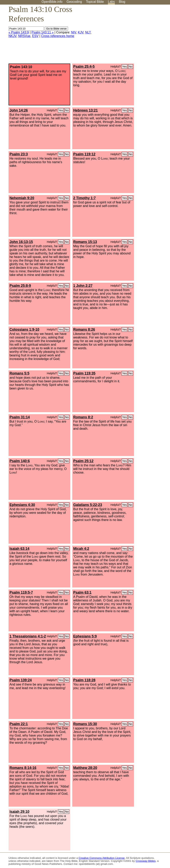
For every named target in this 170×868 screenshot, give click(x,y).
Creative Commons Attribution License (102, 858)
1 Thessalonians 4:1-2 (28, 636)
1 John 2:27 (83, 286)
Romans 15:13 (85, 242)
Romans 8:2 (83, 417)
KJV (81, 32)
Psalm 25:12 (83, 461)
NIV (74, 32)
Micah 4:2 (81, 549)
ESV (35, 36)
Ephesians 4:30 (22, 505)
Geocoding (74, 2)
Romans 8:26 (84, 330)
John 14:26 (19, 110)
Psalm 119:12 (84, 154)
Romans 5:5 (20, 373)
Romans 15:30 (85, 724)
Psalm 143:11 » (42, 32)
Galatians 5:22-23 (88, 505)
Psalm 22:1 (19, 724)
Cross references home (58, 36)
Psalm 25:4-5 (84, 67)
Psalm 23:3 (19, 154)
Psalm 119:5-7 (21, 592)
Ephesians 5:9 (85, 636)
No (131, 67)
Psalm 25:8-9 (20, 286)
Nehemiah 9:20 (22, 198)
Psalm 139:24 (21, 680)
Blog (122, 2)
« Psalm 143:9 (19, 32)
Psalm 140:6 (20, 461)
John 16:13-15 (21, 242)
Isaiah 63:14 (20, 549)
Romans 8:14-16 (23, 768)
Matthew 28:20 (85, 768)
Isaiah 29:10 (20, 812)
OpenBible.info (52, 2)
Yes (125, 67)
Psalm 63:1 (82, 592)
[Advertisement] (130, 36)
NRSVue (24, 36)
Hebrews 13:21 (85, 110)
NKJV (12, 36)
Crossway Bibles (146, 861)
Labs (111, 2)
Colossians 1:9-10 (24, 330)
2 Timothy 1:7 (85, 198)
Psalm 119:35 (84, 373)
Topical (95, 2)
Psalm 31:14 (20, 417)
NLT (88, 32)
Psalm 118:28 (84, 680)
